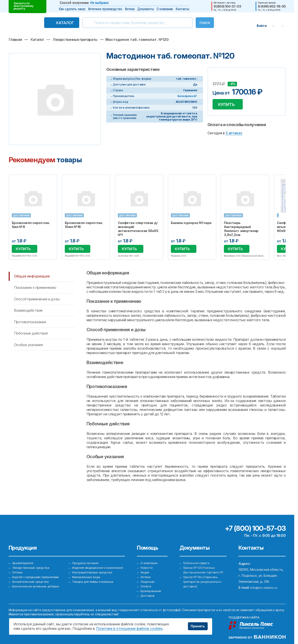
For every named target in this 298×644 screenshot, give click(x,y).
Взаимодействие (28, 311)
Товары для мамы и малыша (93, 583)
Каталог (56, 23)
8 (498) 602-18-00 (272, 6)
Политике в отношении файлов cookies (129, 628)
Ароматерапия (24, 553)
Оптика (18, 565)
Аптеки (130, 9)
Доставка (148, 595)
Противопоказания (30, 323)
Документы (146, 9)
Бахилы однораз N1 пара (191, 223)
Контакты (182, 9)
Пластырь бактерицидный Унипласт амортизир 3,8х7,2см (241, 229)
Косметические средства (33, 577)
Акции (145, 565)
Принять (196, 626)
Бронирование (151, 589)
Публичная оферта (197, 553)
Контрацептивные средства (94, 571)
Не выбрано (100, 3)
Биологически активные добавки (37, 583)
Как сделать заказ (72, 9)
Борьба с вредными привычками (37, 571)
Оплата (146, 583)
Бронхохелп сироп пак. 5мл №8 (31, 225)
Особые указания (29, 345)
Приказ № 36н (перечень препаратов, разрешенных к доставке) (205, 583)
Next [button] (285, 218)
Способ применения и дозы (37, 300)
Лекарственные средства (33, 559)
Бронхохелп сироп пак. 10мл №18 (84, 225)
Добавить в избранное (217, 77)
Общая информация (32, 277)
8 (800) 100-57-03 (227, 6)
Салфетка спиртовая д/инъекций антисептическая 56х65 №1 (138, 229)
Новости (147, 559)
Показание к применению (35, 288)
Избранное (51, 180)
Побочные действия (31, 334)
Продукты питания (87, 553)
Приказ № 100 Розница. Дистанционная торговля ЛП (203, 565)
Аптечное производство (105, 9)
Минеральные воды (87, 577)
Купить (229, 105)
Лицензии (148, 577)
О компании (165, 9)
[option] (33, 218)
